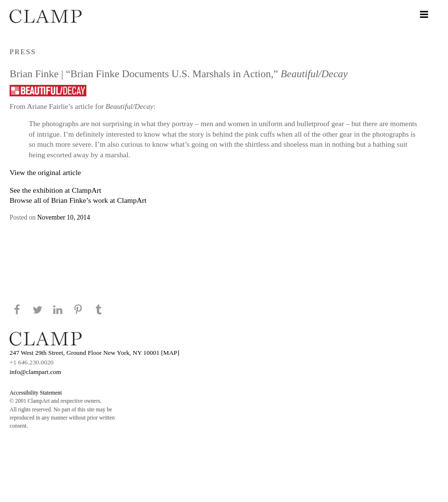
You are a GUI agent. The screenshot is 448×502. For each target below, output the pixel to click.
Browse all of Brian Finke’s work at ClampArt (78, 200)
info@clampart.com (35, 372)
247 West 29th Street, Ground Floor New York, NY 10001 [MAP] (94, 353)
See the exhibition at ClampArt (55, 190)
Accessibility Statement (36, 393)
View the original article (45, 172)
